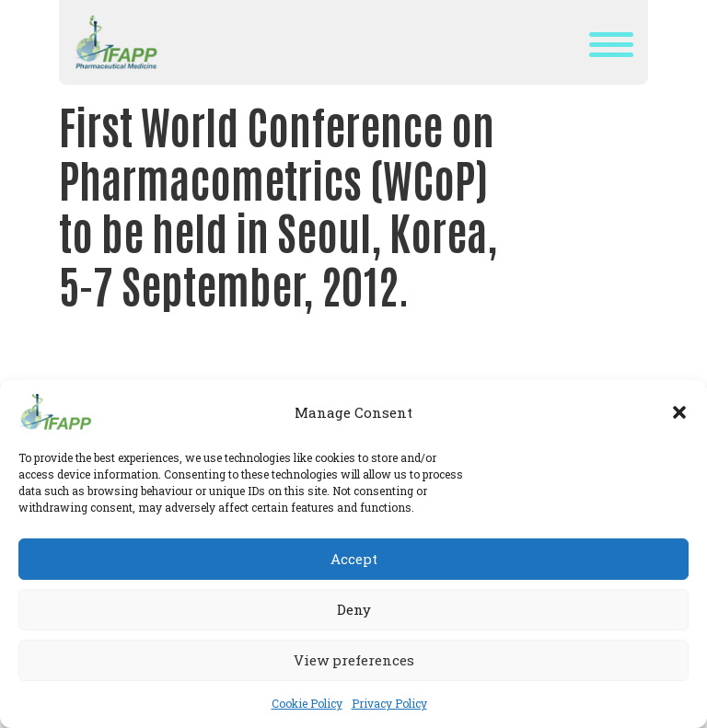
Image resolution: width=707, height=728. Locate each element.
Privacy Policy (389, 703)
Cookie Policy (307, 703)
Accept (354, 559)
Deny (354, 609)
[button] (679, 412)
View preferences (354, 660)
